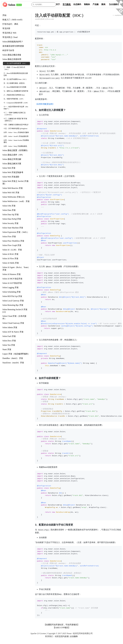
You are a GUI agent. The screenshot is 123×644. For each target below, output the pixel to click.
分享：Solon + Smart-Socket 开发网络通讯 (16, 141)
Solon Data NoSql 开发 (12, 219)
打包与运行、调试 (10, 24)
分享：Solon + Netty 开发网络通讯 (15, 146)
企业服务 (74, 636)
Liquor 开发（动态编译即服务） (16, 354)
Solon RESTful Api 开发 (12, 296)
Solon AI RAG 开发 (10, 254)
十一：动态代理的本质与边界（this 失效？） (16, 108)
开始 (4, 15)
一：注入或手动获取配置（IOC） (15, 63)
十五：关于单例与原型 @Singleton (15, 129)
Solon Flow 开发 (9, 237)
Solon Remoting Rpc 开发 (13, 305)
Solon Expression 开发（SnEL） (16, 232)
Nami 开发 (7, 349)
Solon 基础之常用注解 (12, 159)
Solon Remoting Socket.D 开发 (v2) (15, 311)
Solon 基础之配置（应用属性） (16, 150)
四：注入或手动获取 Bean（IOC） (15, 79)
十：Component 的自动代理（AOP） (16, 103)
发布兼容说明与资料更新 (13, 46)
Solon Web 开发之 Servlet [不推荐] (15, 182)
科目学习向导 (8, 50)
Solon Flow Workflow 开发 (13, 241)
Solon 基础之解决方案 (12, 164)
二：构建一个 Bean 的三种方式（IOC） (14, 68)
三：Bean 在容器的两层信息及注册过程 (16, 74)
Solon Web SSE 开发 (11, 193)
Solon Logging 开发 (11, 287)
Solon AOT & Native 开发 (13, 332)
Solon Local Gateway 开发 (13, 301)
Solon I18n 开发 (9, 206)
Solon (12, 5)
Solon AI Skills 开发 (11, 263)
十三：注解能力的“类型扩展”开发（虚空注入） (15, 120)
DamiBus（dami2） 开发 (13, 358)
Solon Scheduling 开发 (12, 292)
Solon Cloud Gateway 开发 (13, 323)
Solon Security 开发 (10, 223)
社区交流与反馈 (62, 636)
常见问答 (6, 28)
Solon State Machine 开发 (13, 228)
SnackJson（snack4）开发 (13, 363)
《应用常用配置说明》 (45, 104)
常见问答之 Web (9, 33)
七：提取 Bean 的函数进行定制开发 (16, 91)
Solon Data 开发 (9, 210)
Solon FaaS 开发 (9, 336)
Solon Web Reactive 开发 (13, 188)
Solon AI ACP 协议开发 (12, 283)
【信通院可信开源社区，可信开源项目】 (62, 625)
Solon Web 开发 (9, 168)
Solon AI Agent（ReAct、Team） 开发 (16, 269)
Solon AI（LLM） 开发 (12, 250)
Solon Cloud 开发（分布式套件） (14, 317)
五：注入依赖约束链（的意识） (15, 83)
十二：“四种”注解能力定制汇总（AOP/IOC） (15, 114)
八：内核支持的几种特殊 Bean (14, 95)
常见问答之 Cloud (10, 37)
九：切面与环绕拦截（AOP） (14, 99)
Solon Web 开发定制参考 (13, 172)
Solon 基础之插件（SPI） (13, 155)
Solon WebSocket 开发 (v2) (13, 197)
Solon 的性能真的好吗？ (13, 42)
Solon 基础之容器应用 (12, 59)
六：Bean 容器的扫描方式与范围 (15, 87)
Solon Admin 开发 (10, 327)
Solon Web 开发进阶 (11, 177)
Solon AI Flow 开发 (10, 259)
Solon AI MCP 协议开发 (12, 279)
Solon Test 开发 (9, 345)
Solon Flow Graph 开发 (12, 245)
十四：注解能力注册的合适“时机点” (16, 125)
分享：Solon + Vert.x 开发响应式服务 (16, 132)
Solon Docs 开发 (9, 341)
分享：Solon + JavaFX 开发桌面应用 (16, 136)
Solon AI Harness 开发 (12, 274)
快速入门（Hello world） (13, 20)
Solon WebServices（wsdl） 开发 (16, 201)
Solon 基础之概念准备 (12, 55)
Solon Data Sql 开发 (11, 215)
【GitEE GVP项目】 (62, 628)
